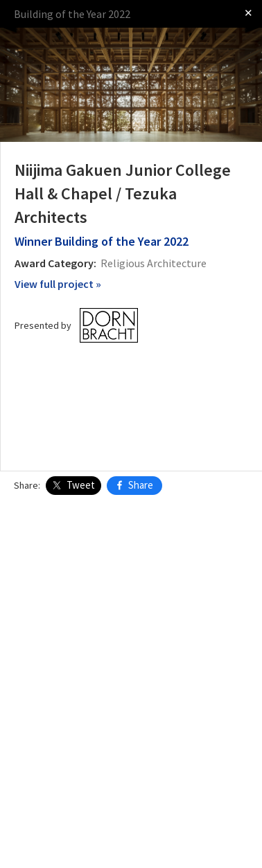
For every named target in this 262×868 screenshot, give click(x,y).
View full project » (58, 284)
